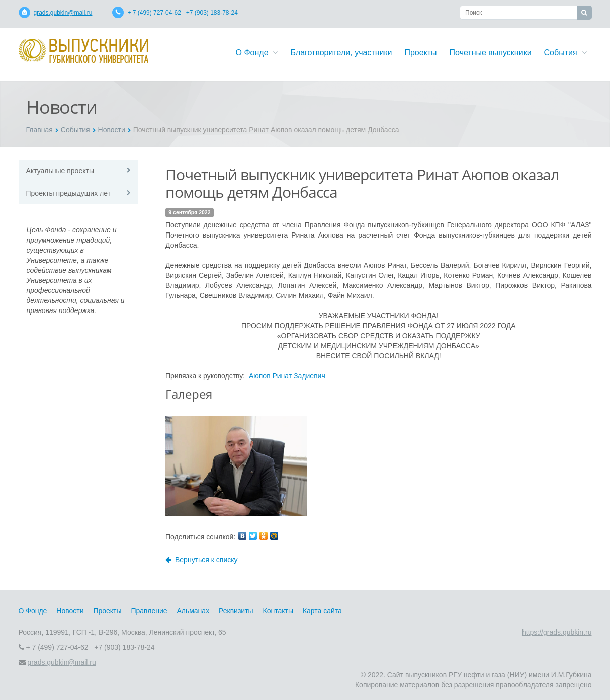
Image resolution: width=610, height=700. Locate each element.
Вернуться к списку (202, 560)
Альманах (193, 611)
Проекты (420, 53)
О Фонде (257, 53)
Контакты (278, 611)
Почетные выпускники (491, 53)
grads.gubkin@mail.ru (63, 13)
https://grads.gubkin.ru (557, 632)
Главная (39, 130)
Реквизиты (236, 611)
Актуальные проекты (60, 171)
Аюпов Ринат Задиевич (287, 376)
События (565, 53)
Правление (149, 611)
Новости (112, 130)
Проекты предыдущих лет (68, 193)
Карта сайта (322, 611)
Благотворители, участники (341, 53)
